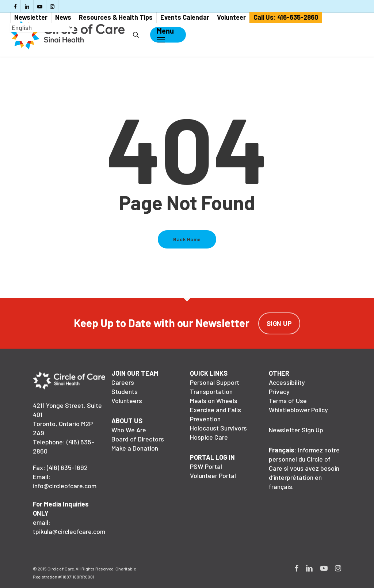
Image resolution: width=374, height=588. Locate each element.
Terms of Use (288, 401)
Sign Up (279, 323)
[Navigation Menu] (165, 35)
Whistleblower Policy (298, 410)
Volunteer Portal (213, 475)
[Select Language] (42, 27)
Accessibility (287, 382)
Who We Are (129, 430)
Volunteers (127, 401)
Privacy (279, 391)
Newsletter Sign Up (296, 430)
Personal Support (215, 382)
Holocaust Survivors (218, 428)
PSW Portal (206, 466)
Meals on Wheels (214, 401)
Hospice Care (209, 437)
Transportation (211, 391)
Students (125, 391)
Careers (123, 382)
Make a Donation (135, 448)
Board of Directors (138, 439)
